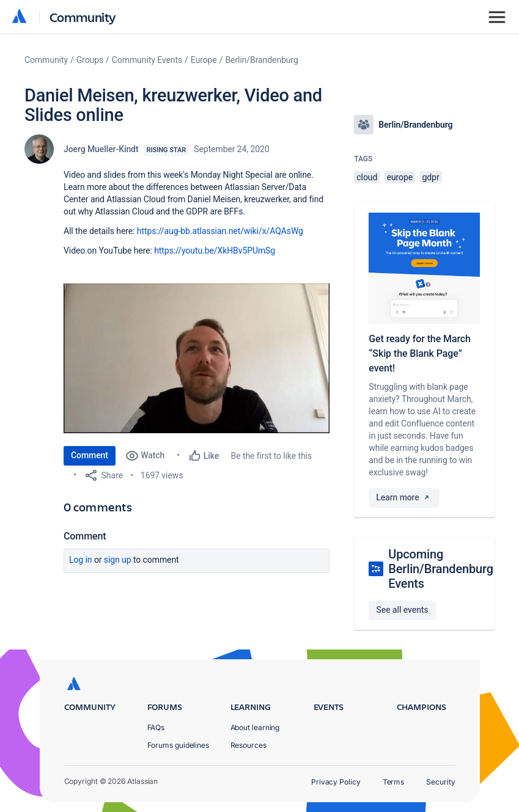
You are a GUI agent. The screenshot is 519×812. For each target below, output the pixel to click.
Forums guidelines (179, 745)
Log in (81, 560)
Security (440, 782)
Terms (394, 782)
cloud (367, 177)
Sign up (118, 560)
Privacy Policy (336, 782)
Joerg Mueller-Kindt (101, 149)
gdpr (431, 177)
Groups (90, 60)
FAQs (156, 727)
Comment (90, 455)
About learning (255, 727)
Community (83, 17)
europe (400, 177)
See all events (402, 610)
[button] (197, 358)
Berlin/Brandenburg (261, 60)
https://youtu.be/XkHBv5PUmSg (215, 251)
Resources (248, 745)
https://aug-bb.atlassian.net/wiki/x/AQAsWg (220, 231)
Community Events (147, 60)
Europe (204, 60)
